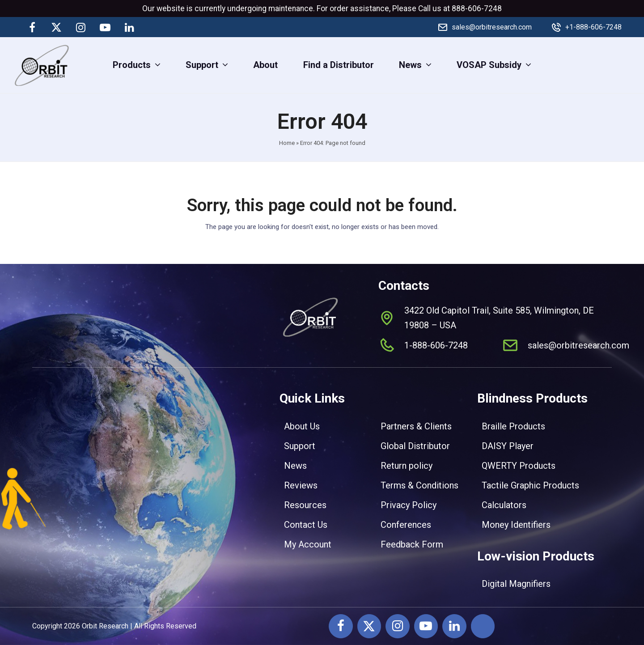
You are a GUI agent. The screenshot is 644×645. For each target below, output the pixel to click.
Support (300, 446)
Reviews (301, 485)
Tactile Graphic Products (530, 485)
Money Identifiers (516, 525)
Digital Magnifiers (516, 584)
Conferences (406, 525)
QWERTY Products (519, 466)
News (295, 466)
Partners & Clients (416, 426)
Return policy (407, 466)
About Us (302, 426)
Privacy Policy (409, 505)
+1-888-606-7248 (593, 27)
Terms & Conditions (419, 485)
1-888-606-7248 (436, 345)
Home (287, 143)
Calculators (504, 505)
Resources (305, 505)
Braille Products (513, 426)
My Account (308, 544)
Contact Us (306, 525)
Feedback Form (412, 544)
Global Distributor (415, 446)
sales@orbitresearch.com (492, 27)
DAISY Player (508, 446)
